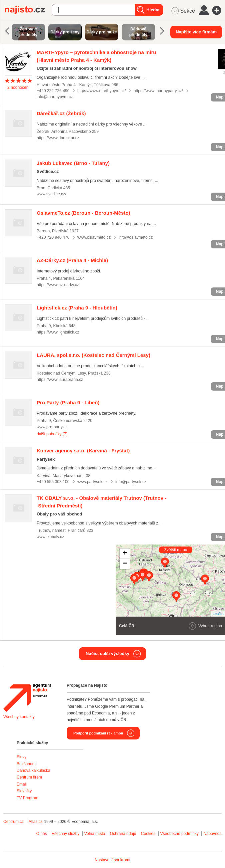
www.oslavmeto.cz (94, 237)
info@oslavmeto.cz (135, 237)
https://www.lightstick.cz (58, 332)
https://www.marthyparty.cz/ (158, 91)
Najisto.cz (28, 10)
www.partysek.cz (92, 482)
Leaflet (218, 614)
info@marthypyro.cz (55, 97)
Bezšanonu (27, 764)
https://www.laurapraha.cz (60, 380)
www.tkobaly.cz (50, 537)
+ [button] (125, 554)
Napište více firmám (196, 32)
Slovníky (24, 791)
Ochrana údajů (123, 834)
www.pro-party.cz (52, 427)
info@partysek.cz (131, 482)
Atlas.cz (36, 822)
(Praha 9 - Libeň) (68, 402)
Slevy (21, 757)
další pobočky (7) (52, 434)
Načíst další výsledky (107, 654)
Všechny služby (66, 834)
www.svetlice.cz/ (51, 194)
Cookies (148, 834)
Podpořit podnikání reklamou (98, 733)
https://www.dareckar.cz (58, 138)
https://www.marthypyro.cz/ (101, 91)
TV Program (27, 798)
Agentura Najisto (27, 698)
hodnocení (18, 87)
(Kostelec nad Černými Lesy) (93, 355)
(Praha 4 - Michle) (72, 260)
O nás (42, 834)
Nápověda (212, 834)
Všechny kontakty (19, 717)
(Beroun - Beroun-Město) (83, 213)
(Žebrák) (61, 113)
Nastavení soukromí (112, 860)
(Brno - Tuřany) (73, 163)
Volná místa (95, 834)
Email (22, 784)
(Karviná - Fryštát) (83, 451)
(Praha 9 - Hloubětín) (77, 308)
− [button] (125, 564)
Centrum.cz (13, 822)
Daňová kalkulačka (33, 771)
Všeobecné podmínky (179, 834)
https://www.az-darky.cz (58, 285)
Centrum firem (29, 777)
